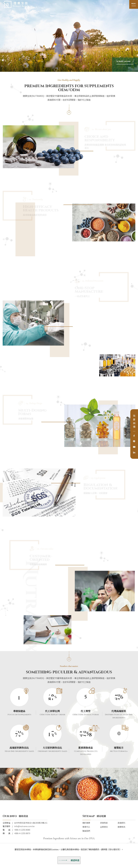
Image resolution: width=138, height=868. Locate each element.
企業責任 (104, 827)
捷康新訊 (121, 827)
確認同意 (69, 860)
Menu (134, 3)
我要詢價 (134, 422)
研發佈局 (104, 823)
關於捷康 (86, 823)
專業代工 (86, 827)
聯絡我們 (86, 831)
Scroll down (123, 61)
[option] (69, 36)
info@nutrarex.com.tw (24, 826)
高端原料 (121, 823)
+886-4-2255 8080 (22, 830)
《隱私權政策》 (114, 849)
